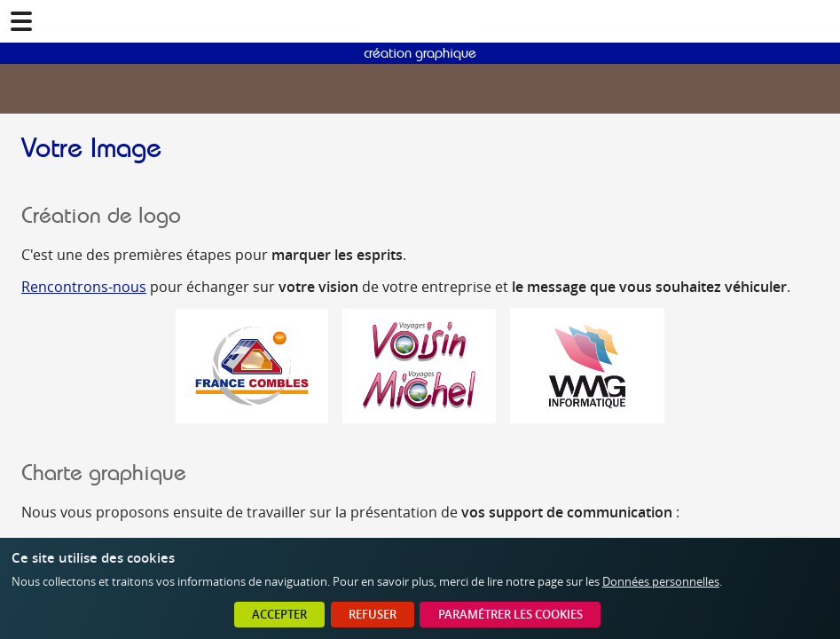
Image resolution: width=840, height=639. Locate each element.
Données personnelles (661, 582)
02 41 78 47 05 (819, 21)
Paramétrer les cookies (510, 615)
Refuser (373, 615)
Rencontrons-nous (84, 287)
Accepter (279, 615)
